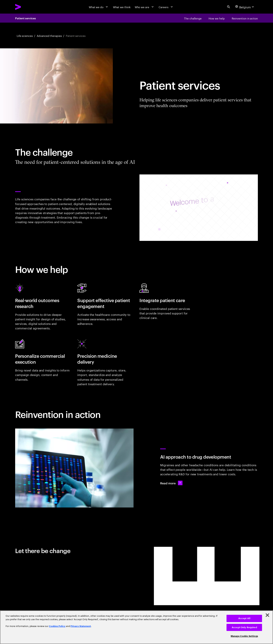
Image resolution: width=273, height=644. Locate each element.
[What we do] (99, 7)
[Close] (267, 615)
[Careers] (166, 7)
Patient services (26, 18)
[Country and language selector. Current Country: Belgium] (245, 7)
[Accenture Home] (27, 7)
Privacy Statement (81, 626)
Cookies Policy (57, 626)
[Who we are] (145, 7)
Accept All (244, 618)
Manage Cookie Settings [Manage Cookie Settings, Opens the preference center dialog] (244, 636)
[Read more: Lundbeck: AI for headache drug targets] (171, 483)
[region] (136, 627)
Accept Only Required (244, 627)
